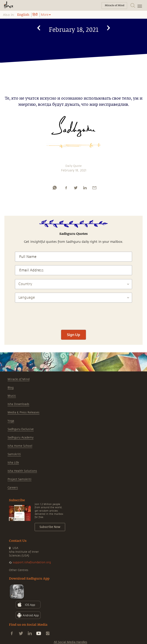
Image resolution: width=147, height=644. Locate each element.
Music (12, 396)
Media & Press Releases (24, 412)
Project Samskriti (20, 479)
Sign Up (73, 335)
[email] (94, 188)
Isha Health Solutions (22, 471)
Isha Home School (20, 446)
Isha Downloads (18, 404)
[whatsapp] (55, 188)
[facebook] (66, 188)
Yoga (11, 421)
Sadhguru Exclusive (21, 429)
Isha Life (13, 463)
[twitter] (75, 188)
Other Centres (19, 570)
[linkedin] (85, 188)
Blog (11, 388)
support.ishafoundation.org (32, 562)
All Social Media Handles (71, 642)
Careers (13, 488)
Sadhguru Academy (21, 438)
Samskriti (14, 454)
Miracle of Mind (19, 379)
